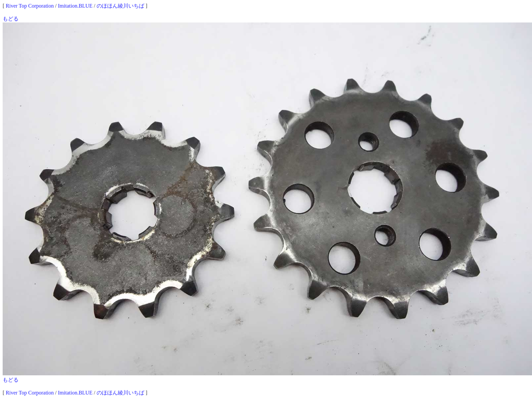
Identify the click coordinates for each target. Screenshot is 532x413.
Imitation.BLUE (75, 6)
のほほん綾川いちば (120, 6)
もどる (11, 19)
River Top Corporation (30, 6)
